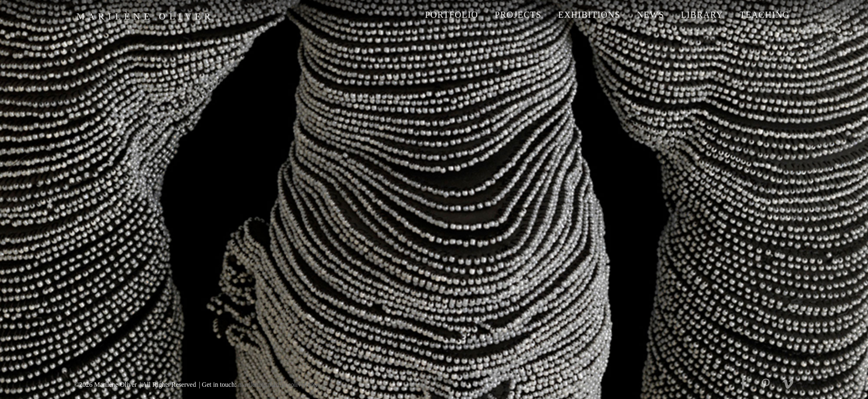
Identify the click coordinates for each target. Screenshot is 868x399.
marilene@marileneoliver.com (278, 385)
